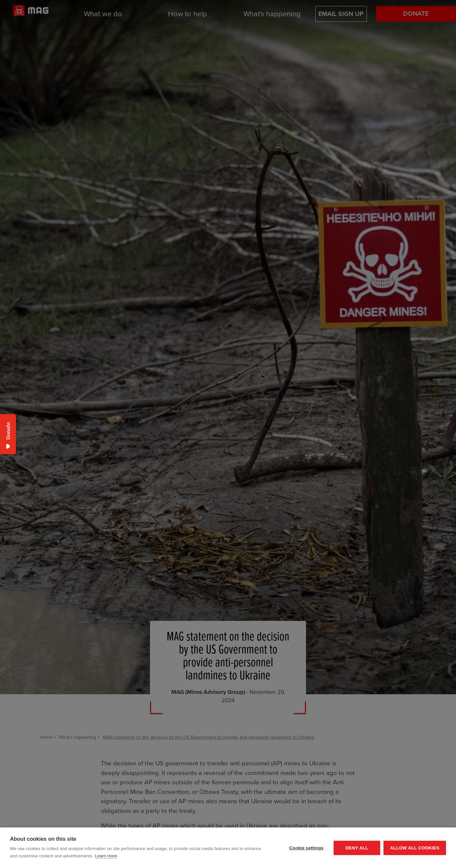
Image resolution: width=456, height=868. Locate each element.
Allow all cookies (415, 848)
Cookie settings (306, 848)
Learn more (106, 856)
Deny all (357, 848)
